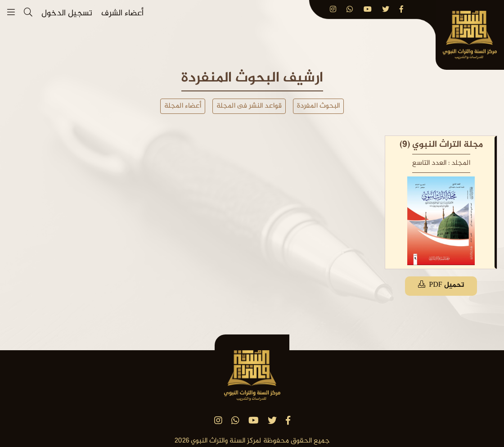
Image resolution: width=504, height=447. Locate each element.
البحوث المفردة (318, 106)
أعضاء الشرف (122, 14)
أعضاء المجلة (183, 106)
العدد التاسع (429, 163)
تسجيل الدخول (67, 14)
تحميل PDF (441, 285)
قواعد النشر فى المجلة (249, 106)
